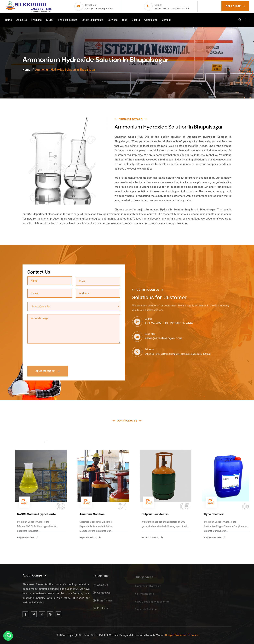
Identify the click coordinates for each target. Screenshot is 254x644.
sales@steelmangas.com (99, 9)
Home (8, 20)
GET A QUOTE (235, 6)
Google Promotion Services (182, 635)
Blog (125, 20)
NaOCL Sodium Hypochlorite (91, 514)
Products (36, 20)
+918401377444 (181, 9)
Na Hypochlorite (21, 514)
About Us (22, 20)
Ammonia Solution (147, 514)
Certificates (151, 20)
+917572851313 (163, 9)
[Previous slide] (46, 441)
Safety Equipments (92, 20)
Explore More (20, 538)
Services (113, 20)
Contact (166, 20)
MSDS (50, 20)
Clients (136, 20)
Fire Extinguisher (67, 20)
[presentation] (52, 355)
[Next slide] (199, 441)
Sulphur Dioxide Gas (210, 514)
